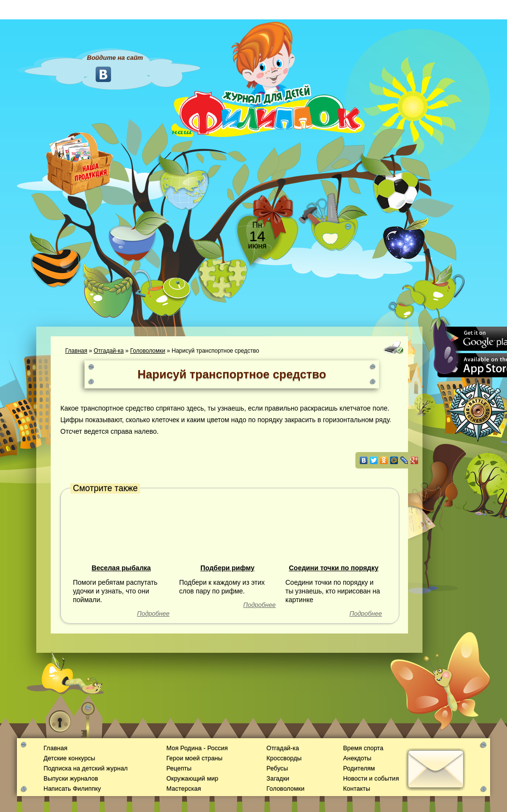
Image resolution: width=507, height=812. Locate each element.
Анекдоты (357, 758)
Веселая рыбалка (121, 568)
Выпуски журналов (71, 778)
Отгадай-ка (109, 351)
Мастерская (183, 789)
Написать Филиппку (72, 789)
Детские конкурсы (69, 758)
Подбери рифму (227, 568)
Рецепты (179, 768)
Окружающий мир (192, 778)
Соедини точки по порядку (334, 568)
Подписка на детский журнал (85, 768)
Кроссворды (284, 758)
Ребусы (277, 768)
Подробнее (153, 613)
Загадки (278, 778)
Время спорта (363, 748)
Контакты (356, 789)
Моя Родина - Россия (197, 748)
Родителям (359, 768)
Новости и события (371, 778)
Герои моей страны (194, 758)
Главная (76, 351)
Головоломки (148, 351)
